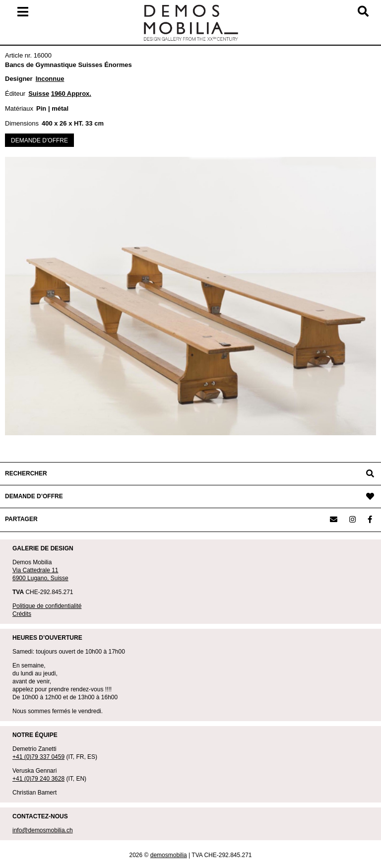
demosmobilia (169, 855)
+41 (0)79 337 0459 (38, 757)
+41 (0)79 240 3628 (38, 779)
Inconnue (50, 79)
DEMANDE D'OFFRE (39, 140)
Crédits (22, 614)
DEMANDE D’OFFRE (34, 496)
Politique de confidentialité (47, 606)
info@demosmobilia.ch (43, 830)
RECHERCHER (26, 473)
